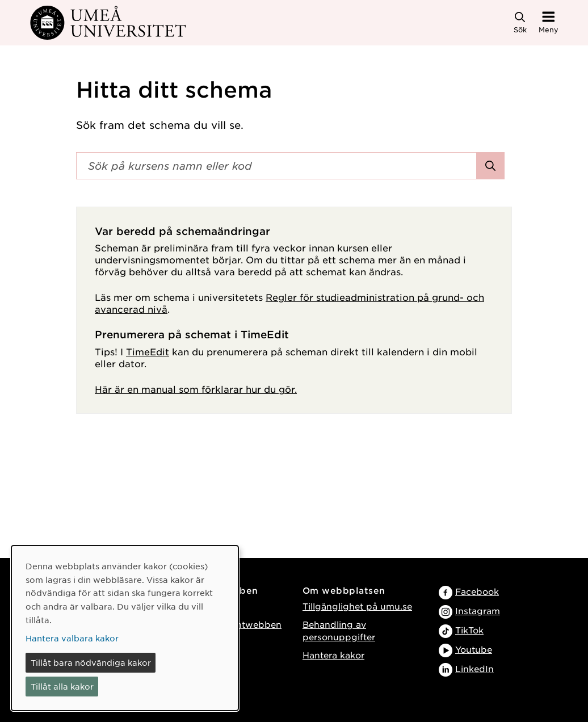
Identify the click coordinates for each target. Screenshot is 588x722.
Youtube (474, 649)
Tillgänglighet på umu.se (357, 606)
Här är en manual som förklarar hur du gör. (196, 389)
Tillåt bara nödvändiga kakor (91, 662)
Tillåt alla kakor (62, 686)
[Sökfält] (276, 166)
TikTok (469, 630)
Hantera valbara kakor (72, 638)
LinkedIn (474, 668)
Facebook (477, 591)
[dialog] (125, 628)
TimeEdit (148, 351)
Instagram (478, 610)
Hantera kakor (333, 655)
